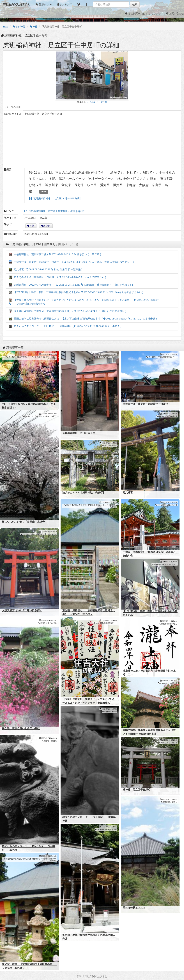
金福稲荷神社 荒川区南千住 (79, 433)
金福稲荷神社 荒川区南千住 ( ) (55, 254)
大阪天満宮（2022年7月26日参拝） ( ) (71, 285)
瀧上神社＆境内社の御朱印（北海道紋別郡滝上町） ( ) (67, 311)
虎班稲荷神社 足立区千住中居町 (56, 199)
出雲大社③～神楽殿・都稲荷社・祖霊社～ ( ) (71, 262)
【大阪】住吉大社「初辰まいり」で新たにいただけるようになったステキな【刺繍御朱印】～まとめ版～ (89, 703)
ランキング (66, 4)
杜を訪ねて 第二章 (97, 102)
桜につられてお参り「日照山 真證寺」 (25, 522)
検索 (135, 4)
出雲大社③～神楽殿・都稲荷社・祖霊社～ (147, 404)
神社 (32, 226)
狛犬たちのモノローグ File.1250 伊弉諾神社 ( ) (65, 326)
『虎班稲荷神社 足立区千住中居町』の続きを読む (56, 211)
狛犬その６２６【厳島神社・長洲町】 (84, 493)
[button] (44, 4)
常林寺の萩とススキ (134, 907)
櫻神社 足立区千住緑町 (137, 790)
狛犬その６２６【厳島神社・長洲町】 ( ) (57, 277)
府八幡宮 (128, 493)
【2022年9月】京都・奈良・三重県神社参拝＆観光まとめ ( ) (76, 292)
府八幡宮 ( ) (45, 269)
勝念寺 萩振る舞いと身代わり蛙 (21, 728)
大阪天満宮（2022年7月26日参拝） (22, 610)
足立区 (47, 226)
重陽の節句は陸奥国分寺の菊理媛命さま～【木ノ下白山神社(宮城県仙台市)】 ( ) (83, 319)
